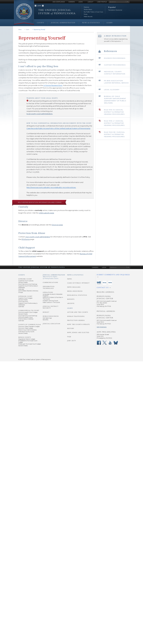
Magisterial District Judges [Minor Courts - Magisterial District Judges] (27, 339)
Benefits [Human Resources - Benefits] (46, 320)
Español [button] (112, 7)
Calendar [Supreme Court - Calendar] (21, 289)
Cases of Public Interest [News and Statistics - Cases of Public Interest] (78, 283)
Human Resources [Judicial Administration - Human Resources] (51, 316)
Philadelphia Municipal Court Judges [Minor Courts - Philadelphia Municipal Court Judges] (28, 341)
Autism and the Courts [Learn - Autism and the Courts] (78, 312)
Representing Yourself (39, 30)
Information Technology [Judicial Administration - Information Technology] (49, 287)
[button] (36, 6)
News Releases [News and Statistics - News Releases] (74, 287)
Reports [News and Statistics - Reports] (71, 299)
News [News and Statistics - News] (70, 279)
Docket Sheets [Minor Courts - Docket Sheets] (23, 346)
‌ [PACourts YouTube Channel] (110, 343)
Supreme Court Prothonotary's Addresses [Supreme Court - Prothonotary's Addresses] (28, 287)
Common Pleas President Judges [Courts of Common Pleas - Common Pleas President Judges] (29, 326)
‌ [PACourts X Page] (104, 343)
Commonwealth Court (29, 311)
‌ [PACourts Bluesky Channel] (116, 343)
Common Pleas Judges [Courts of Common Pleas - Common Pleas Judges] (26, 328)
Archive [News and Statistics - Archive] (71, 303)
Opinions (86, 7)
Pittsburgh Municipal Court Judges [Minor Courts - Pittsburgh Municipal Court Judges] (30, 344)
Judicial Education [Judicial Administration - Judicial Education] (51, 324)
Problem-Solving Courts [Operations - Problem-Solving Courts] (50, 301)
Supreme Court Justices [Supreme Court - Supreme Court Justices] (26, 281)
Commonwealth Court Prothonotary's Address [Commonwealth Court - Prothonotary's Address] (26, 318)
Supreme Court (25, 279)
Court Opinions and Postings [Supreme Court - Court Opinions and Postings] (28, 284)
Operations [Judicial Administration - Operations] (48, 292)
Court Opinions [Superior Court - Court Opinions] (23, 302)
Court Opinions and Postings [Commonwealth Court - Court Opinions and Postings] (28, 316)
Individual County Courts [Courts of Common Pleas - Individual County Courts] (26, 332)
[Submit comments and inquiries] (113, 276)
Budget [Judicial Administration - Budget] (46, 312)
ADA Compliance (59, 2)
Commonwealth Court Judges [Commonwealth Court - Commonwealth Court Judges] (28, 312)
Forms (86, 14)
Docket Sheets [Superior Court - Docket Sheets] (23, 300)
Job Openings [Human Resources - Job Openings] (47, 318)
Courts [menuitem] (41, 23)
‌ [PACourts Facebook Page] (99, 343)
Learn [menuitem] (110, 23)
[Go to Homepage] (24, 13)
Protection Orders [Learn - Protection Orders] (76, 320)
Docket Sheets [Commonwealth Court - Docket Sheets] (23, 314)
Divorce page (57, 225)
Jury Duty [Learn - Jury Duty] (72, 341)
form (53, 85)
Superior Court (25, 296)
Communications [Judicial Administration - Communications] (50, 283)
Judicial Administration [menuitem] (63, 23)
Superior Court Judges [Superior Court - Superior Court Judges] (25, 298)
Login (81, 2)
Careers (72, 2)
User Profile (102, 2)
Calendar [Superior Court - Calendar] (21, 307)
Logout (90, 2)
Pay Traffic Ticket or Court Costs (93, 12)
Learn (28, 30)
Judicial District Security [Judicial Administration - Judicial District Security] (51, 307)
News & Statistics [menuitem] (91, 23)
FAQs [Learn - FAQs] (69, 337)
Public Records (88, 17)
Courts (22, 275)
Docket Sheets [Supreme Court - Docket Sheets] (23, 282)
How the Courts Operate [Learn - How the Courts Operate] (78, 324)
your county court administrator (38, 237)
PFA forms (26, 239)
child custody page (46, 213)
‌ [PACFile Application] (110, 283)
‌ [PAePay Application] (104, 283)
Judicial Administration (54, 277)
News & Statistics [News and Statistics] (75, 275)
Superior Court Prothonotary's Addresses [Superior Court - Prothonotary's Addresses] (28, 304)
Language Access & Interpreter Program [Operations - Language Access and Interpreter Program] (53, 295)
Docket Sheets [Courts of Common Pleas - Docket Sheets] (23, 333)
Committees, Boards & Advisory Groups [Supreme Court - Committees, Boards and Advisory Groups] (28, 292)
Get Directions (102, 327)
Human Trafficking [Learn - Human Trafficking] (76, 316)
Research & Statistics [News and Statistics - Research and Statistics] (77, 295)
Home (20, 30)
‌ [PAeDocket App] (99, 283)
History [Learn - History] (71, 328)
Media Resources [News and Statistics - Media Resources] (75, 291)
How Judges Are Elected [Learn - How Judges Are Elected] (78, 333)
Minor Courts (25, 337)
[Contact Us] (113, 288)
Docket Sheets (88, 9)
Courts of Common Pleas (30, 325)
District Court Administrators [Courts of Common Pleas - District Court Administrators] (27, 330)
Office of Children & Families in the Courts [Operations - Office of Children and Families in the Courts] (53, 298)
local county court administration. (40, 114)
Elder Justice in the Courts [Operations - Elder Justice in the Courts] (51, 302)
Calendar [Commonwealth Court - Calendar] (21, 321)
